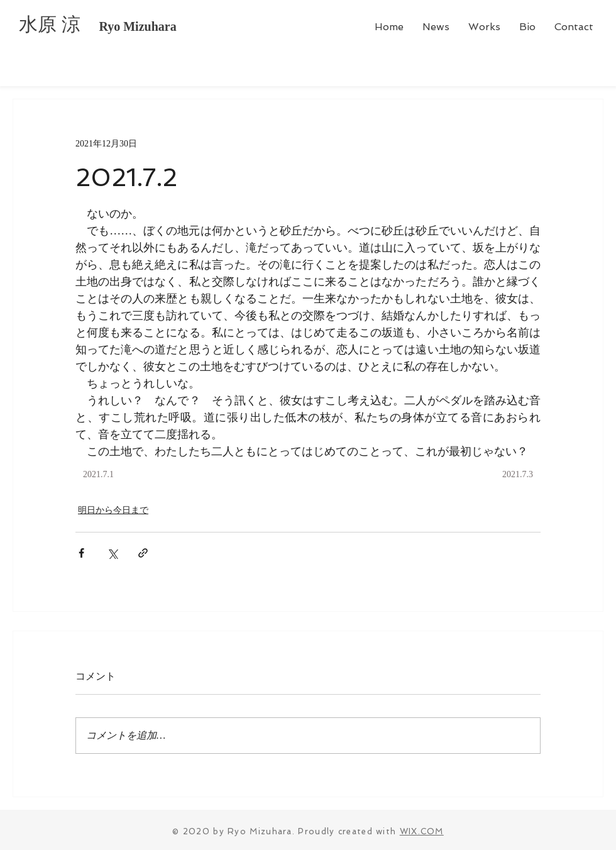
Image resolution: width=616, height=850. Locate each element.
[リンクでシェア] (143, 553)
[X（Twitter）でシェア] (112, 553)
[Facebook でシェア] (81, 553)
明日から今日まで (113, 510)
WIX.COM (422, 831)
